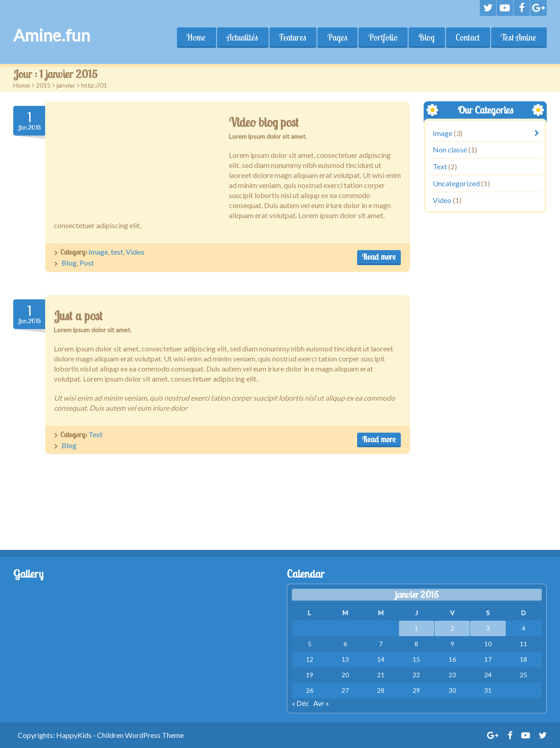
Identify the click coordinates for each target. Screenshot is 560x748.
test (117, 252)
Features (292, 37)
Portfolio (383, 37)
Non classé (450, 149)
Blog (426, 37)
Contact (468, 37)
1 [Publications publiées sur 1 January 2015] (416, 628)
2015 (43, 85)
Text (96, 434)
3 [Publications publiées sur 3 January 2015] (488, 628)
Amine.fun (52, 35)
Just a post (78, 316)
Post (87, 263)
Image (98, 252)
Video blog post (264, 122)
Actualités (242, 37)
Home (196, 37)
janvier (66, 85)
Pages (337, 37)
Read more (379, 257)
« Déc (301, 703)
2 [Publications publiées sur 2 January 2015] (452, 628)
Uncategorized (456, 183)
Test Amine (519, 37)
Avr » (321, 703)
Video (135, 252)
